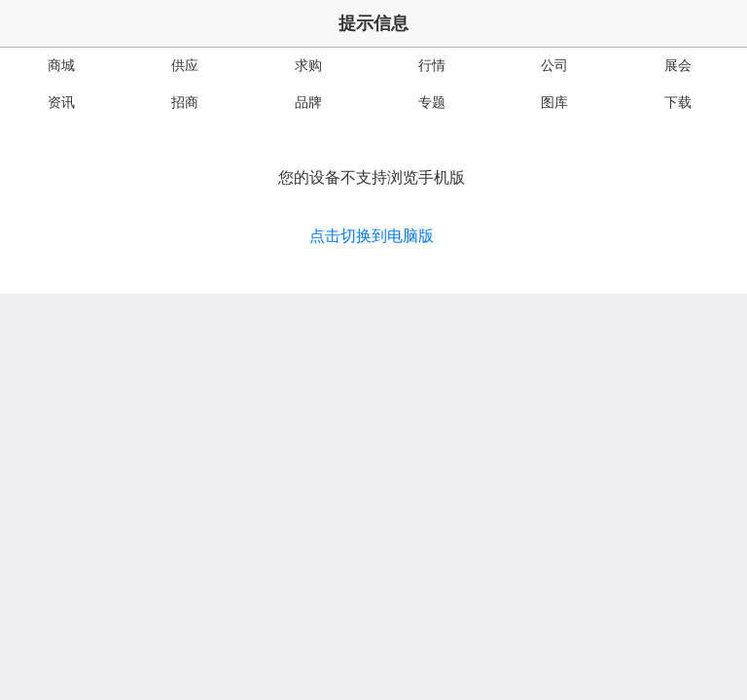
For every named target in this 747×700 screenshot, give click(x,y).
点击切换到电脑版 (372, 236)
